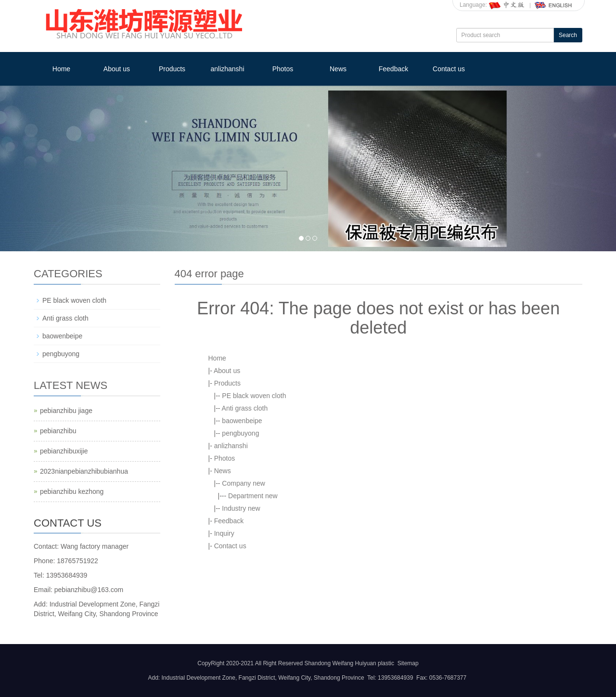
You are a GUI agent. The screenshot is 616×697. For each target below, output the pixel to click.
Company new (244, 483)
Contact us (449, 69)
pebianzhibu (58, 431)
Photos (283, 69)
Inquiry (224, 533)
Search (568, 35)
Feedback (393, 69)
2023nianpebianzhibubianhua (84, 471)
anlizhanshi (227, 69)
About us (117, 69)
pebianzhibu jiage (66, 411)
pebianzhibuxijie (64, 451)
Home (61, 69)
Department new (253, 496)
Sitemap (408, 663)
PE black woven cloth (254, 396)
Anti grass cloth (245, 408)
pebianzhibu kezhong (72, 491)
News (338, 69)
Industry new (241, 508)
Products (172, 69)
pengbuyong (240, 433)
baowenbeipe (242, 421)
